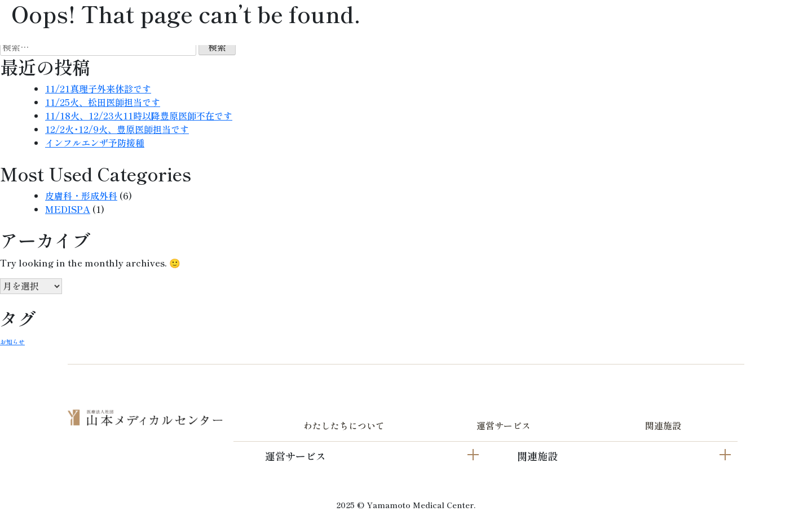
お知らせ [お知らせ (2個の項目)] (12, 342)
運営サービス (504, 425)
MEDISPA (68, 209)
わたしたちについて (344, 425)
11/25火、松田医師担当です (103, 102)
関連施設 (663, 425)
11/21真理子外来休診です (98, 88)
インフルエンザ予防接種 (95, 143)
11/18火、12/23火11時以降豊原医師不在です (139, 115)
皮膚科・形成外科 (81, 195)
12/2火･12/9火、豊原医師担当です (117, 129)
